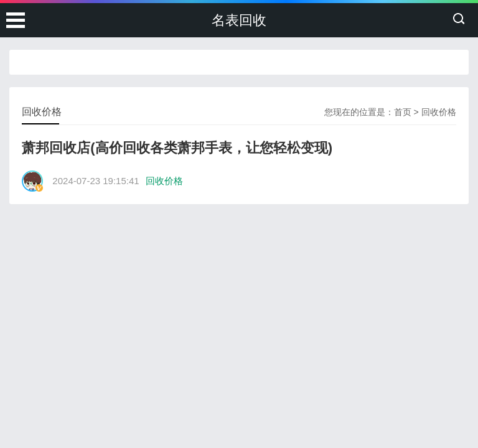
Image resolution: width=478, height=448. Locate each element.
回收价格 (439, 112)
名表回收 (239, 20)
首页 (403, 112)
